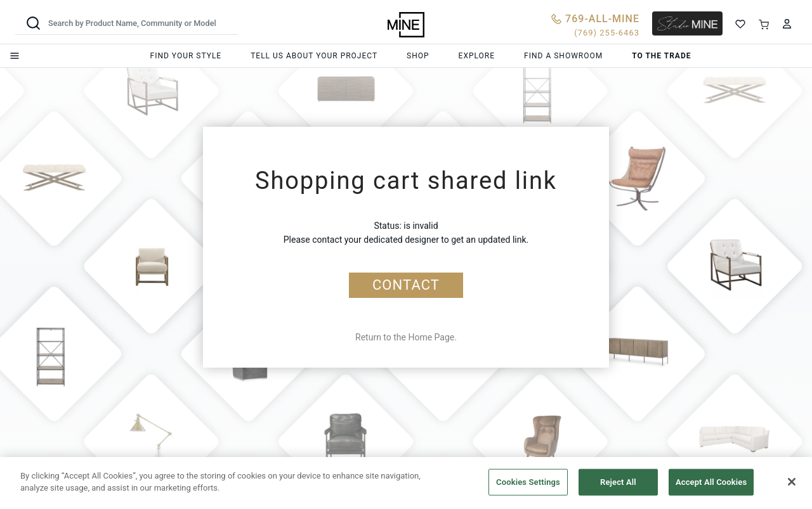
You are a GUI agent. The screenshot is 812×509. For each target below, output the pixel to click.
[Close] (792, 482)
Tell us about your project (314, 56)
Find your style (186, 56)
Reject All (618, 482)
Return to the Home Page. (406, 337)
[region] (406, 483)
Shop (418, 56)
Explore (477, 56)
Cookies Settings (528, 482)
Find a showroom (563, 56)
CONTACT (406, 285)
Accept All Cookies (711, 482)
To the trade (661, 56)
